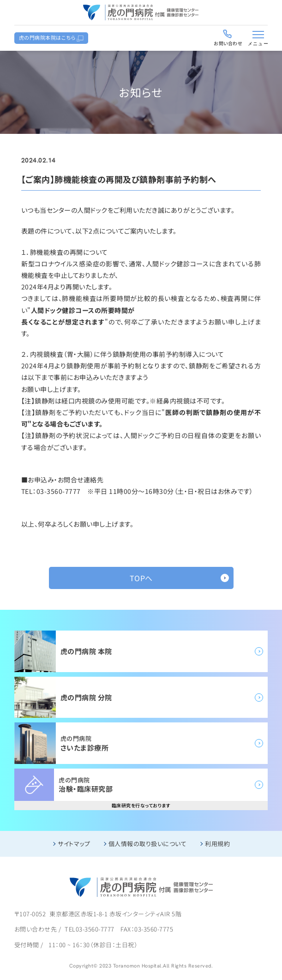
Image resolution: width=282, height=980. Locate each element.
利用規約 (217, 844)
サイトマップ (74, 844)
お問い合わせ (228, 43)
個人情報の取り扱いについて (148, 844)
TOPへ (141, 578)
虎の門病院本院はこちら (48, 37)
